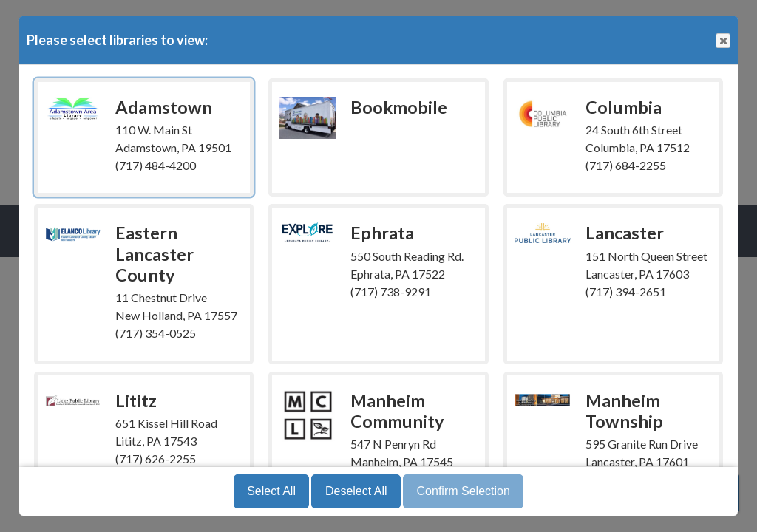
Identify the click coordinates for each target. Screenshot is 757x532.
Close (722, 41)
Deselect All (356, 491)
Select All (271, 491)
